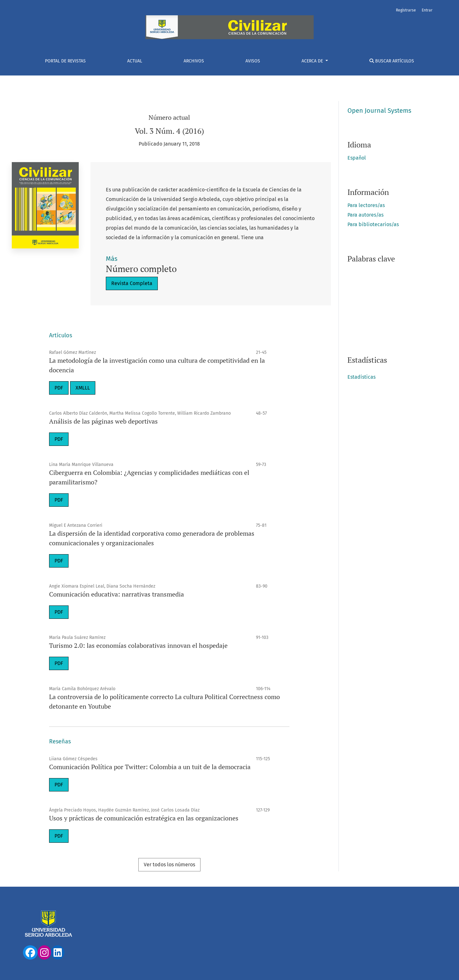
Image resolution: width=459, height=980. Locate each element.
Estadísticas (361, 377)
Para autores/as (365, 215)
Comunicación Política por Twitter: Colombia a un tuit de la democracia (150, 767)
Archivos (194, 61)
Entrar (427, 10)
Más (112, 259)
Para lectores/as (366, 205)
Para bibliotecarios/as (373, 224)
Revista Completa (132, 283)
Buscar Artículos (392, 61)
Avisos (253, 61)
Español (357, 158)
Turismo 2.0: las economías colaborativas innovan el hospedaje (138, 645)
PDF (59, 388)
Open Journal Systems (379, 111)
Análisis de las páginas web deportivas (103, 421)
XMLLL (83, 388)
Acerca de (313, 61)
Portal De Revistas (65, 61)
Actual (135, 61)
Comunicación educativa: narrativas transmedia (117, 594)
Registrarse (406, 10)
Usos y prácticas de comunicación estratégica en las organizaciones (144, 818)
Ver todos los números (169, 865)
